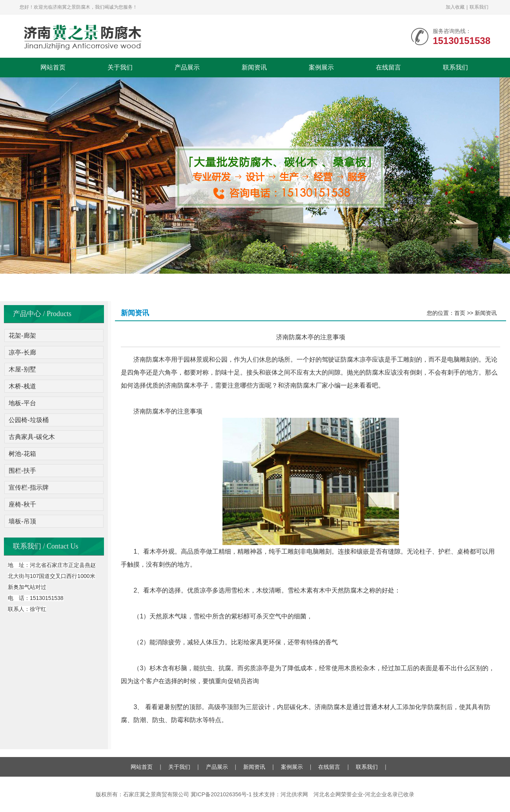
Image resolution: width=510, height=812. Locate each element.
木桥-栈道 (22, 386)
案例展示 (321, 67)
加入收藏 (455, 7)
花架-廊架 (22, 336)
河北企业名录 (381, 794)
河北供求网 (294, 794)
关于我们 (120, 67)
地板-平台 (22, 403)
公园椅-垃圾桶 (28, 420)
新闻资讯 (254, 67)
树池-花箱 (22, 454)
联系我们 (479, 7)
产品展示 (187, 67)
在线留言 (388, 67)
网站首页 (53, 67)
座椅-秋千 (22, 504)
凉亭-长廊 (22, 352)
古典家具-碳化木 (32, 437)
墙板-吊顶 (22, 521)
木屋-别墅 (22, 369)
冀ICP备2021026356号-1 (221, 794)
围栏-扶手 (22, 471)
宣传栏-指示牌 (28, 487)
